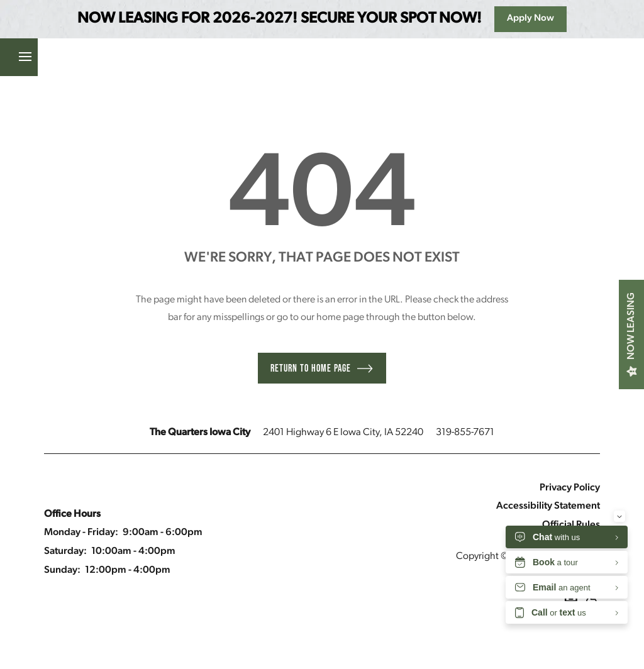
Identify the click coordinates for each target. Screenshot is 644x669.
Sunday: (62, 570)
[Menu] (19, 57)
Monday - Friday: (81, 533)
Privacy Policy (570, 488)
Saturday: (65, 551)
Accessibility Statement (548, 506)
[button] (125, 57)
